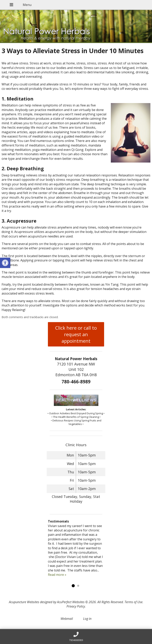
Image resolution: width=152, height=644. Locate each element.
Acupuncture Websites (24, 602)
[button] (5, 263)
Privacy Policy (76, 606)
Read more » (57, 575)
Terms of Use (133, 602)
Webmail (67, 619)
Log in (87, 619)
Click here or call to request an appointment (76, 334)
